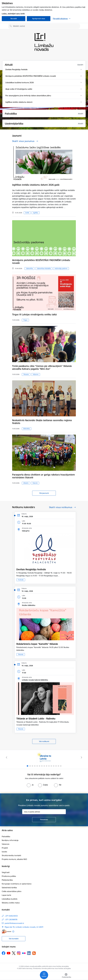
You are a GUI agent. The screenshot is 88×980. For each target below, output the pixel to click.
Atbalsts (26, 483)
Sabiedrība (29, 268)
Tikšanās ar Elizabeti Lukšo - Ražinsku (36, 719)
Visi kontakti (14, 939)
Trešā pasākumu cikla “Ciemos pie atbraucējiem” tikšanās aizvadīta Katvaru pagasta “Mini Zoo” (42, 367)
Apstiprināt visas (39, 19)
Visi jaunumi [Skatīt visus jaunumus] (44, 493)
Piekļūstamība (7, 880)
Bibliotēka (27, 429)
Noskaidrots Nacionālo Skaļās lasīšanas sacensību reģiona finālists (42, 422)
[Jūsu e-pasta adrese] (44, 812)
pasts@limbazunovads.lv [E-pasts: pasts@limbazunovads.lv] (14, 923)
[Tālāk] (81, 757)
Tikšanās (26, 374)
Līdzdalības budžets (10, 899)
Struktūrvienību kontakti (11, 855)
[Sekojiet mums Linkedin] (29, 953)
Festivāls (21, 580)
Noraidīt (14, 19)
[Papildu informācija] (13, 931)
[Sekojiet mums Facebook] (4, 953)
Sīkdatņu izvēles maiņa (11, 903)
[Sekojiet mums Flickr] (24, 953)
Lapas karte (6, 895)
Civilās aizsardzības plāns (12, 891)
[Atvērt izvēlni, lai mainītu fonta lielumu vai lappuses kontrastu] (66, 976)
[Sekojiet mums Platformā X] (14, 953)
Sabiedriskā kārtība (9, 888)
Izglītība (36, 213)
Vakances (6, 844)
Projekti (5, 848)
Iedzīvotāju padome (61, 268)
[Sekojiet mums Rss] (34, 953)
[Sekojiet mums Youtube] (9, 953)
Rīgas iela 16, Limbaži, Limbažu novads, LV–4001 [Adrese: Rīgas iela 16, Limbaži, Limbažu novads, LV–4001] (24, 927)
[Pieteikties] (44, 820)
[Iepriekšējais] (7, 757)
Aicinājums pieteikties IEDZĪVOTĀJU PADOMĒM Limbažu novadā (41, 262)
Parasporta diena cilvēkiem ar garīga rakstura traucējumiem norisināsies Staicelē (43, 476)
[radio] (30, 785)
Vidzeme (36, 374)
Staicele (35, 483)
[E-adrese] (6, 931)
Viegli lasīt (6, 872)
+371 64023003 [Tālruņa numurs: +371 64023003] (11, 916)
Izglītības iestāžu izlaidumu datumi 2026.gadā (36, 185)
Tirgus (25, 320)
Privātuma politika (9, 876)
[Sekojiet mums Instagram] (19, 953)
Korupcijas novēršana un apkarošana (17, 884)
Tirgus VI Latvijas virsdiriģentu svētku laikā (34, 315)
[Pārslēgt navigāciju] (44, 975)
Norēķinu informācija (10, 840)
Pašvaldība (6, 836)
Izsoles (4, 852)
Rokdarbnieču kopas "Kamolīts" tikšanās (37, 644)
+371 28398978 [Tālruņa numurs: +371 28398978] (11, 920)
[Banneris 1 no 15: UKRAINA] (44, 757)
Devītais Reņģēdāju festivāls (31, 569)
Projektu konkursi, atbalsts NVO (14, 859)
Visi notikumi (44, 741)
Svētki (27, 213)
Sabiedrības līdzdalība (44, 268)
